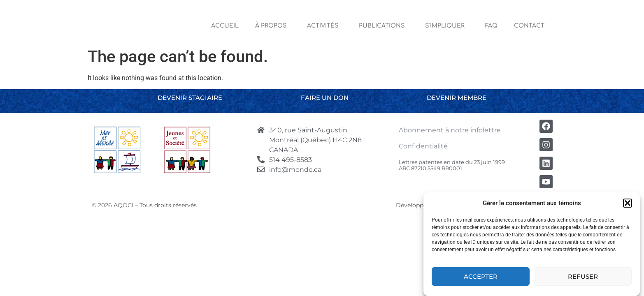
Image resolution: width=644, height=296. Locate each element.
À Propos (273, 26)
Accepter (481, 276)
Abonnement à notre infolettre (450, 130)
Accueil (225, 26)
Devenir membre (457, 98)
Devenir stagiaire (190, 98)
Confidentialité (423, 146)
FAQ (491, 26)
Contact (529, 26)
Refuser (583, 276)
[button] (628, 203)
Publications (384, 26)
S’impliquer (447, 26)
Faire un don (325, 98)
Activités (325, 26)
